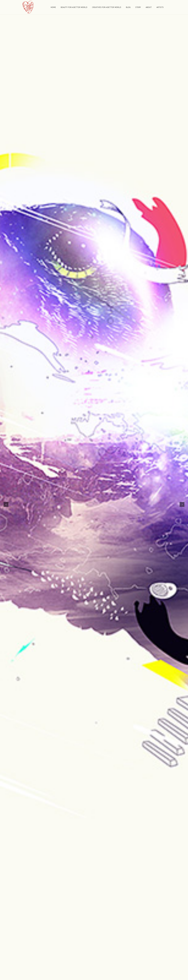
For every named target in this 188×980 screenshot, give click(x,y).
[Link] (28, 7)
